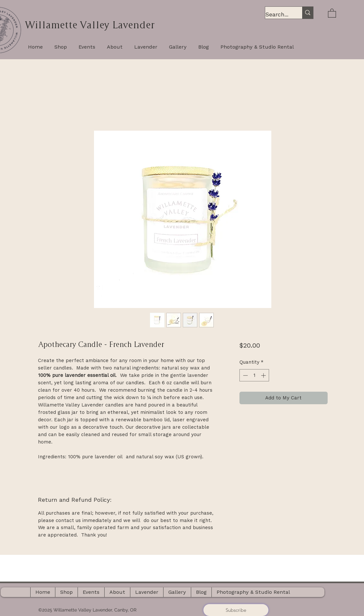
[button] (332, 13)
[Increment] (264, 375)
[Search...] (277, 14)
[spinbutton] (254, 375)
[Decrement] (245, 375)
